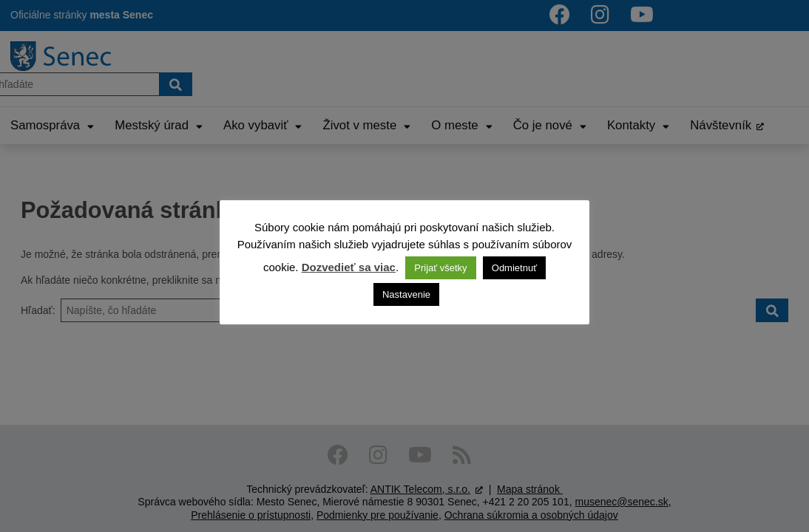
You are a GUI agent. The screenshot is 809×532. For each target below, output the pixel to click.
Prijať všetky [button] (440, 268)
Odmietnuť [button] (514, 268)
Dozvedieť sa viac (349, 267)
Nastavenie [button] (406, 294)
